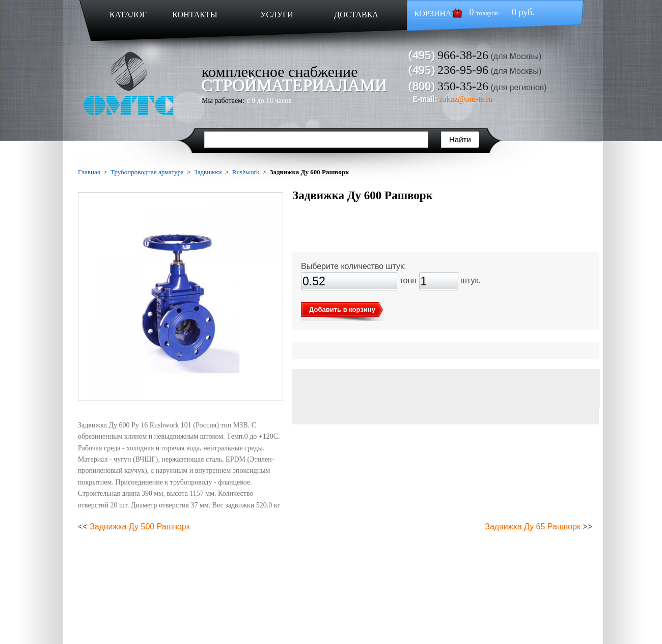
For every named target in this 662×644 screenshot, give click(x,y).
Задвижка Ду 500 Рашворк (140, 527)
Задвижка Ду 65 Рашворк (533, 527)
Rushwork (246, 172)
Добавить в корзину (342, 310)
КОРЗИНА (433, 14)
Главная (89, 172)
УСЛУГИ (277, 15)
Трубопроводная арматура (147, 172)
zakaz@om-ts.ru (466, 99)
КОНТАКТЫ (195, 15)
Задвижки (208, 172)
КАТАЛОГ (128, 15)
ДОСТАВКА (356, 15)
